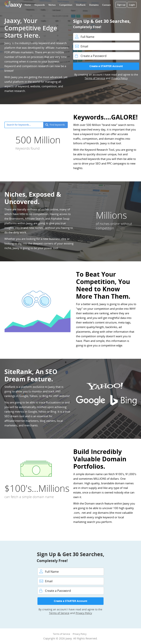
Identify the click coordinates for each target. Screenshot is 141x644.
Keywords (40, 5)
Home (28, 5)
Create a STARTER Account (106, 66)
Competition (66, 5)
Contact (106, 5)
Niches (52, 5)
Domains (94, 5)
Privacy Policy (119, 78)
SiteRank (81, 5)
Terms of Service (95, 78)
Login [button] (132, 5)
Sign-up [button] (121, 5)
